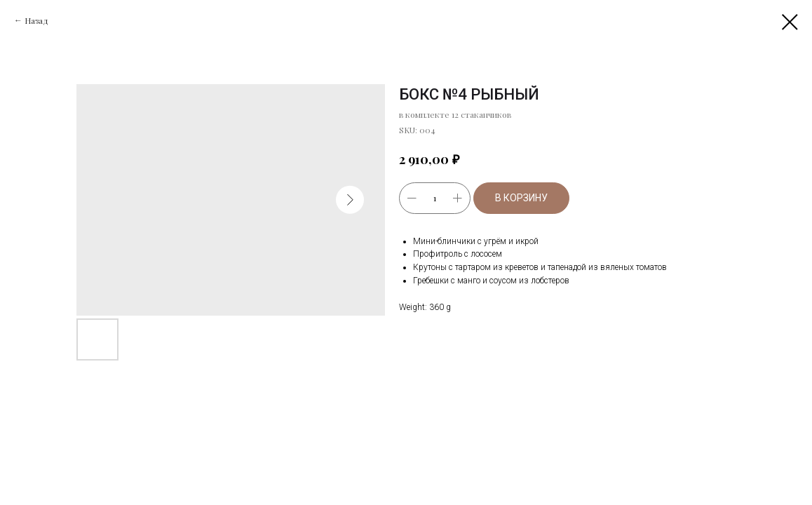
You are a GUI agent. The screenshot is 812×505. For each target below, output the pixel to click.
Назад (36, 20)
